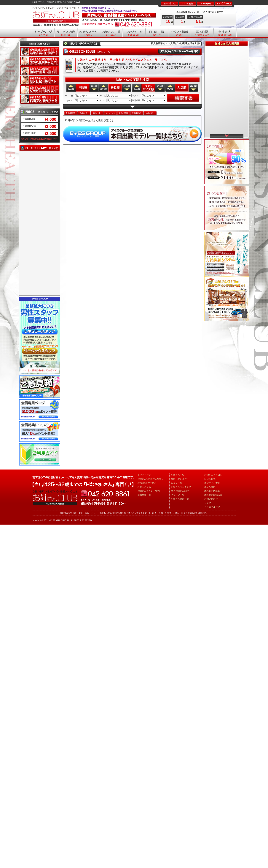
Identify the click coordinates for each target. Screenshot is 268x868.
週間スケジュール (180, 479)
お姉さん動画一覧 (180, 499)
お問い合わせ (211, 499)
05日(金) (84, 113)
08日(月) (124, 113)
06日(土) (97, 113)
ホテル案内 (210, 487)
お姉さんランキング (181, 487)
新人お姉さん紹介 (180, 491)
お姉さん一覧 (178, 475)
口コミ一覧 (177, 483)
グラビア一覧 (178, 495)
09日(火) (137, 113)
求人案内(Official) (213, 495)
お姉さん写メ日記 (213, 475)
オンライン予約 (212, 483)
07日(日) (110, 113)
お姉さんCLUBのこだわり (151, 479)
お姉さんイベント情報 (149, 491)
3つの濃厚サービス (147, 483)
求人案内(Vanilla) (213, 491)
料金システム (144, 487)
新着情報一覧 (144, 495)
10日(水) (150, 113)
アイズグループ (212, 507)
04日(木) (71, 113)
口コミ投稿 (210, 479)
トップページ (144, 475)
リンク (208, 503)
